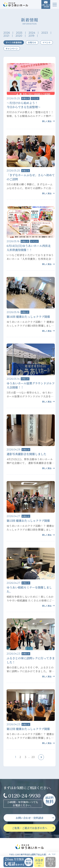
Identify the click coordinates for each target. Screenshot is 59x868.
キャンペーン (12, 49)
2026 (7, 33)
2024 (32, 33)
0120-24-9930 (24, 795)
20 (33, 757)
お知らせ (32, 42)
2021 (6, 36)
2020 (19, 36)
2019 (31, 36)
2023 (45, 33)
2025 (19, 33)
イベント (47, 42)
